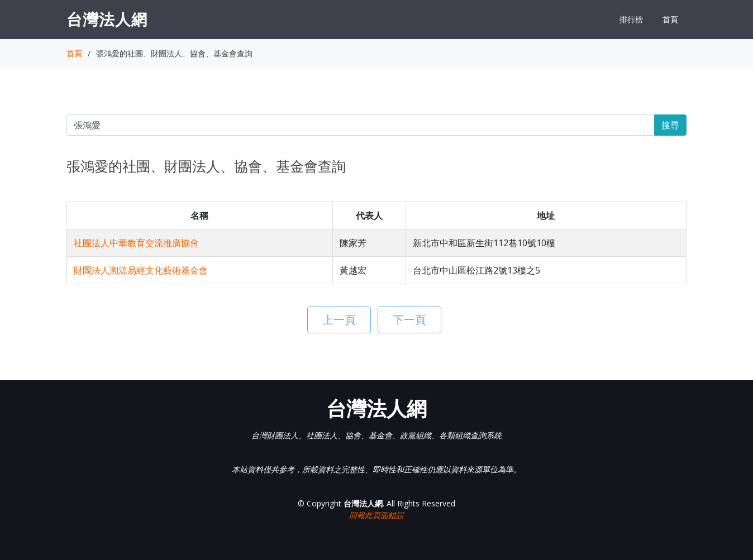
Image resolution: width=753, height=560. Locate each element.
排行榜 (631, 19)
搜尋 (670, 125)
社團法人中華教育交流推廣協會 (136, 243)
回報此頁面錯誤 (376, 515)
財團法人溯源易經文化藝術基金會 (141, 270)
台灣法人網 (107, 19)
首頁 (670, 19)
